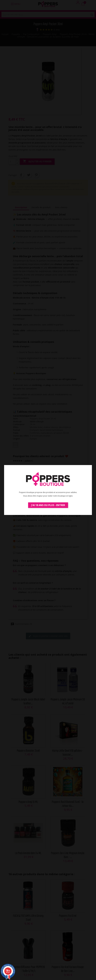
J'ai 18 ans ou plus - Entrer (48, 505)
